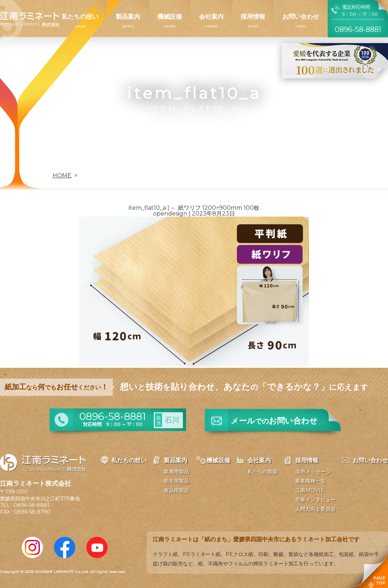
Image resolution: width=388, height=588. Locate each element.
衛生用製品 (176, 481)
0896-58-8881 (32, 505)
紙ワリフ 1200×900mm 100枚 (215, 208)
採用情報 (253, 17)
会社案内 (211, 17)
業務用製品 (176, 472)
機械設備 (170, 17)
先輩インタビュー (315, 500)
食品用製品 (176, 490)
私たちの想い (80, 17)
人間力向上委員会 (315, 509)
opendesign (170, 214)
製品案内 (128, 17)
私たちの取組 (263, 472)
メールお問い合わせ (274, 421)
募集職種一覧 (310, 481)
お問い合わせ (301, 17)
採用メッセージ (313, 472)
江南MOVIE (310, 490)
